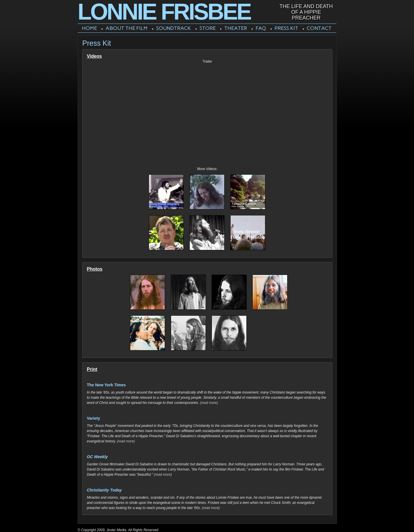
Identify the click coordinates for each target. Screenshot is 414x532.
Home (89, 28)
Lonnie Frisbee (164, 12)
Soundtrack (174, 28)
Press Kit (286, 28)
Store (208, 28)
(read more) (209, 403)
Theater (236, 28)
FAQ (261, 28)
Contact (319, 28)
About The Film (126, 28)
